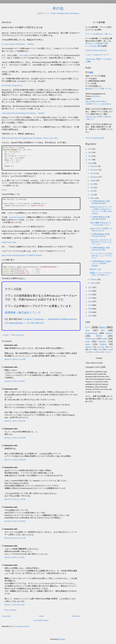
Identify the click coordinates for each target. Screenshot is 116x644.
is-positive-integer (16, 217)
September (94, 177)
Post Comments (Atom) (20, 626)
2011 (90, 302)
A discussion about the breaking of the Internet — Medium (23, 113)
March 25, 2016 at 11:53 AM (15, 499)
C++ (88, 327)
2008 (90, 312)
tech (111, 347)
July (92, 184)
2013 (90, 294)
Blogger (62, 639)
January (93, 283)
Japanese (89, 347)
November (94, 170)
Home (41, 616)
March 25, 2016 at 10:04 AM (15, 421)
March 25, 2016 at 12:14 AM (15, 359)
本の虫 (58, 8)
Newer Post (6, 616)
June (92, 187)
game (88, 344)
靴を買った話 (95, 269)
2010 (90, 305)
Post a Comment (11, 610)
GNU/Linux (91, 339)
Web (103, 330)
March (93, 198)
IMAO (99, 336)
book (88, 341)
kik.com (23, 55)
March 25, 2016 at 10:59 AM (15, 460)
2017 (90, 160)
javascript (20, 335)
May (92, 191)
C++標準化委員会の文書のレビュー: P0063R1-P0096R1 (101, 263)
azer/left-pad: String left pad (12, 85)
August (93, 180)
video (105, 339)
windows (102, 341)
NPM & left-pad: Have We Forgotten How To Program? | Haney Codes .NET (30, 138)
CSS (108, 349)
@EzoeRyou (75, 13)
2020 (90, 149)
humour (109, 333)
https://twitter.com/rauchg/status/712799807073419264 (22, 255)
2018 (90, 156)
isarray (4, 190)
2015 (90, 287)
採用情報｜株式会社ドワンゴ (23, 313)
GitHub (53, 13)
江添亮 (90, 72)
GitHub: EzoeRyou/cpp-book (96, 50)
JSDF (91, 349)
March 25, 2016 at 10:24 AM (15, 438)
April (93, 195)
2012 (90, 298)
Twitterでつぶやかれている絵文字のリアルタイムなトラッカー (101, 242)
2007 (90, 316)
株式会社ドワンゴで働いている (98, 89)
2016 (90, 163)
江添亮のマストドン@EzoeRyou (98, 104)
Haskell (106, 352)
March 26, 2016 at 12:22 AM (15, 538)
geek (100, 352)
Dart (87, 352)
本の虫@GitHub (63, 13)
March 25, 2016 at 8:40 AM (15, 381)
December (94, 166)
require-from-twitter (9, 242)
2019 (90, 152)
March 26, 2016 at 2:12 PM (14, 557)
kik (14, 48)
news (88, 330)
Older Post (76, 616)
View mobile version (41, 620)
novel (94, 352)
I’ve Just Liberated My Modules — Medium (18, 44)
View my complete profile (95, 138)
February (94, 279)
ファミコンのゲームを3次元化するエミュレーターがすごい (101, 256)
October (94, 173)
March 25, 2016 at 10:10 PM (15, 521)
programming (91, 333)
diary (102, 327)
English (103, 344)
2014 (90, 291)
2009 (90, 309)
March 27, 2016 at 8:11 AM (14, 605)
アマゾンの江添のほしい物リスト (99, 34)
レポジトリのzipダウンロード (97, 55)
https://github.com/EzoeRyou (96, 101)
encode (100, 349)
